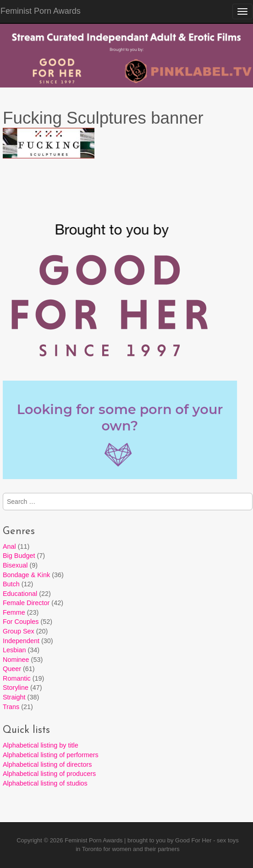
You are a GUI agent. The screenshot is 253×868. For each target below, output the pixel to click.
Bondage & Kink (26, 575)
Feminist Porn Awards (93, 840)
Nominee (16, 660)
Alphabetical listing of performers (51, 755)
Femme (14, 612)
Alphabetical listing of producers (49, 774)
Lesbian (14, 650)
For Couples (21, 622)
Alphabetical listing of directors (47, 764)
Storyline (16, 688)
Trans (11, 707)
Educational (20, 594)
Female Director (26, 603)
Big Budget (19, 556)
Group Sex (19, 631)
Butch (11, 584)
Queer (12, 669)
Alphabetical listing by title (41, 745)
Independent (21, 641)
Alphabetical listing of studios (45, 783)
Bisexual (15, 565)
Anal (9, 546)
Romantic (17, 678)
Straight (14, 697)
